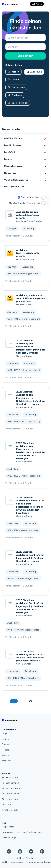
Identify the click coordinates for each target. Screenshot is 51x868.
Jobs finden (26, 56)
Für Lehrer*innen (10, 799)
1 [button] (14, 701)
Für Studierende (10, 778)
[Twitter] (31, 851)
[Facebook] (9, 851)
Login (5, 734)
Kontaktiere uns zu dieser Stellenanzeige (22, 832)
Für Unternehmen (10, 794)
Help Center (8, 827)
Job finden (37, 4)
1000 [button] (30, 701)
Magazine (7, 761)
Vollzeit (15, 72)
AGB (4, 862)
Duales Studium (20, 103)
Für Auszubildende (11, 788)
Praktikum (17, 95)
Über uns (6, 745)
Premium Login (9, 838)
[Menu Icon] (47, 4)
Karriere (6, 739)
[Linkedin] (42, 851)
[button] (25, 139)
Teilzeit (15, 80)
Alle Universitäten (11, 810)
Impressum (17, 862)
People (5, 750)
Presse (5, 755)
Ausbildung (36, 72)
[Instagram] (20, 851)
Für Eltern (7, 805)
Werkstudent (18, 87)
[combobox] (8, 47)
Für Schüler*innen (10, 783)
